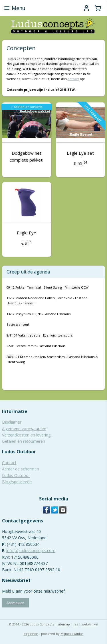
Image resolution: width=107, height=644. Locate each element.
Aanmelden (15, 603)
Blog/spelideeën (17, 482)
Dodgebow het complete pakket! (27, 156)
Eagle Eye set (80, 153)
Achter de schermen (21, 469)
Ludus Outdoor (16, 475)
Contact (9, 463)
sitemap (64, 624)
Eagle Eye (27, 233)
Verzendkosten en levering (26, 435)
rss (76, 624)
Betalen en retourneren (24, 441)
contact (73, 79)
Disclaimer (12, 422)
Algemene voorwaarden (24, 429)
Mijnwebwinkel (72, 634)
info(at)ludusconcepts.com (31, 551)
